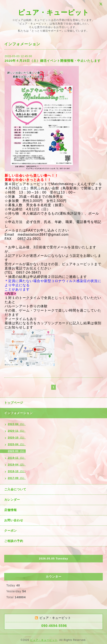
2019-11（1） (17, 458)
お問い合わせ (14, 520)
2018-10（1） (17, 471)
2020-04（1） (17, 444)
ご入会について (15, 489)
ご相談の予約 (14, 541)
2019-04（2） (17, 465)
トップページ (14, 403)
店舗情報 (11, 510)
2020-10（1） (17, 438)
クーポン (11, 531)
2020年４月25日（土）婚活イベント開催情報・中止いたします (53, 61)
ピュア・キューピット (53, 12)
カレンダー (12, 500)
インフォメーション (18, 413)
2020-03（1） (17, 451)
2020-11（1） (17, 431)
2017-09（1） (17, 478)
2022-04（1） (17, 424)
